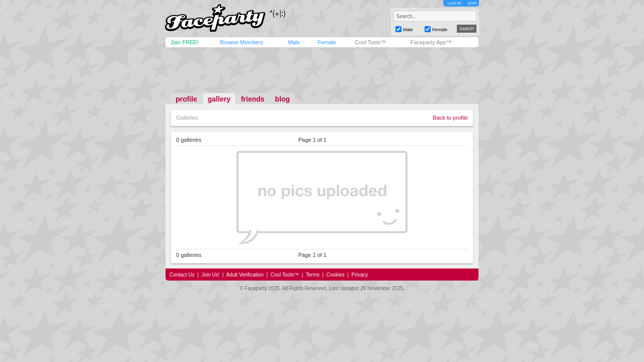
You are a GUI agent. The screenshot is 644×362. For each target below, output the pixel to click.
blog (283, 99)
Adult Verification (245, 275)
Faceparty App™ (431, 42)
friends (253, 99)
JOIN (472, 3)
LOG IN (454, 3)
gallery (219, 99)
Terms (313, 275)
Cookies (336, 275)
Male (294, 42)
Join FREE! (185, 42)
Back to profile (450, 118)
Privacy (360, 275)
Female (327, 42)
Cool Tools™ (370, 42)
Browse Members (242, 42)
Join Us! (210, 275)
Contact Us (182, 275)
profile (186, 99)
